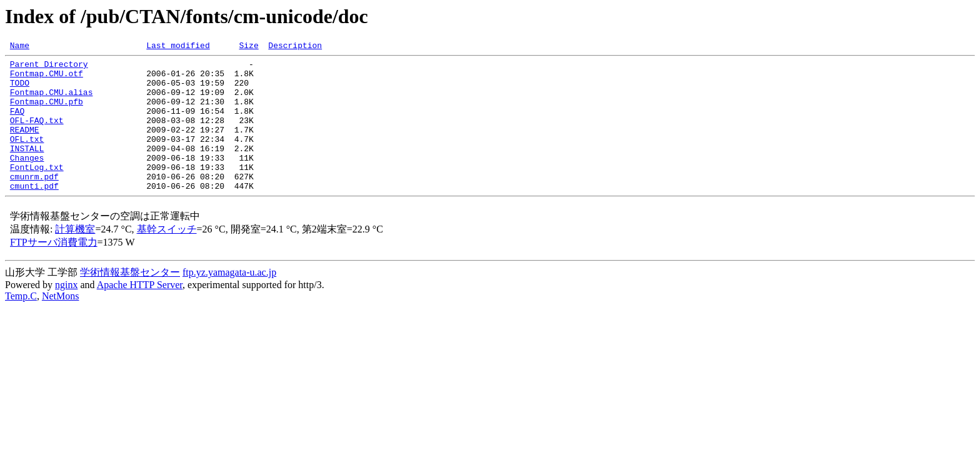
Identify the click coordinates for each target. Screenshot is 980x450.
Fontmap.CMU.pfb (47, 112)
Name (20, 47)
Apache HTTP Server (140, 313)
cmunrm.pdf (34, 202)
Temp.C (21, 324)
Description (295, 47)
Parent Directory (49, 67)
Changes (27, 180)
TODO (20, 90)
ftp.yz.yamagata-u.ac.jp (229, 300)
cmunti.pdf (34, 214)
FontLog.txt (37, 191)
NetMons (61, 324)
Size (248, 47)
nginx (66, 313)
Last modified (178, 47)
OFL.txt (27, 157)
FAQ (17, 124)
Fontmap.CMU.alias (52, 101)
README (25, 146)
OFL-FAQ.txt (37, 135)
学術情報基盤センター (130, 300)
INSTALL (27, 169)
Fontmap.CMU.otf (47, 79)
